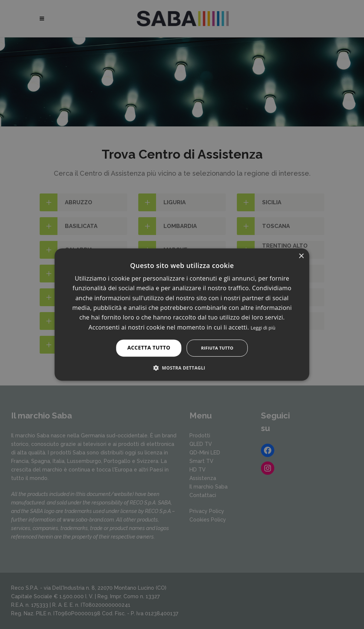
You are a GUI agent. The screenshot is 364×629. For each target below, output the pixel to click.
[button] (182, 368)
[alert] (182, 314)
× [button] (301, 256)
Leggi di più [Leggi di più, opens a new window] (263, 328)
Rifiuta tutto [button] (217, 348)
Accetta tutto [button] (149, 347)
